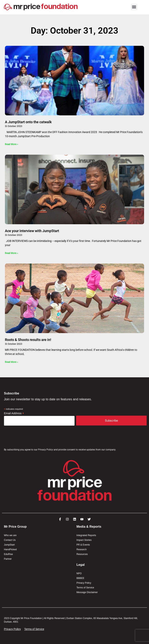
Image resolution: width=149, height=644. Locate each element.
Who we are (10, 535)
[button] (134, 7)
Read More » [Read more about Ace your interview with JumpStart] (12, 253)
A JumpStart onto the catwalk (29, 122)
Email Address (14, 413)
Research (82, 549)
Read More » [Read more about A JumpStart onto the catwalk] (12, 144)
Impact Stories (84, 540)
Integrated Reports (86, 535)
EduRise (8, 554)
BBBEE (81, 578)
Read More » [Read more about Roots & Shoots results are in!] (12, 362)
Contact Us (10, 540)
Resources (82, 554)
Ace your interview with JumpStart (32, 231)
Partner (8, 559)
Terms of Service (85, 588)
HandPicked (10, 549)
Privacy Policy (84, 583)
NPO (79, 573)
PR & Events (83, 545)
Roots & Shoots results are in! (28, 340)
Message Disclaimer (87, 592)
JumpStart (9, 545)
